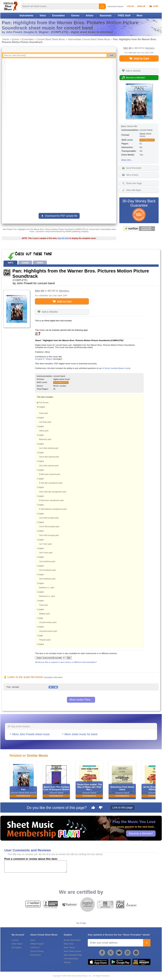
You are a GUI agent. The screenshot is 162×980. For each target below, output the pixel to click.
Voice (43, 16)
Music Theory (69, 948)
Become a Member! (141, 833)
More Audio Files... (81, 700)
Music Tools (69, 944)
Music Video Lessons (72, 951)
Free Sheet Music (71, 959)
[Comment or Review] (36, 867)
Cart (154, 6)
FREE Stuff (124, 16)
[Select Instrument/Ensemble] (50, 658)
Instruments (26, 16)
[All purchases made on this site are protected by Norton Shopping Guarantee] (139, 229)
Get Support (17, 948)
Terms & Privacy (37, 951)
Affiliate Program (37, 944)
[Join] (147, 943)
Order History (17, 944)
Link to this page (123, 808)
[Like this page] (93, 808)
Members (150, 48)
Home (6, 39)
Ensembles (59, 16)
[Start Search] (102, 6)
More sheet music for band (81, 734)
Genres (75, 16)
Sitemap (67, 962)
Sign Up (141, 6)
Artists (90, 16)
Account (15, 940)
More (140, 16)
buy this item (63, 238)
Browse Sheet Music (72, 940)
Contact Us (35, 948)
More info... (127, 160)
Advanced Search (116, 6)
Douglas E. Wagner (44, 359)
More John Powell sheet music (31, 734)
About (33, 940)
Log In (130, 6)
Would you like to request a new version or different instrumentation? (66, 662)
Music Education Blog (73, 955)
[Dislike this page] (101, 808)
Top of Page (81, 923)
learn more (125, 368)
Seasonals (106, 16)
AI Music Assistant (110, 368)
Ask (111, 55)
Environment (35, 955)
